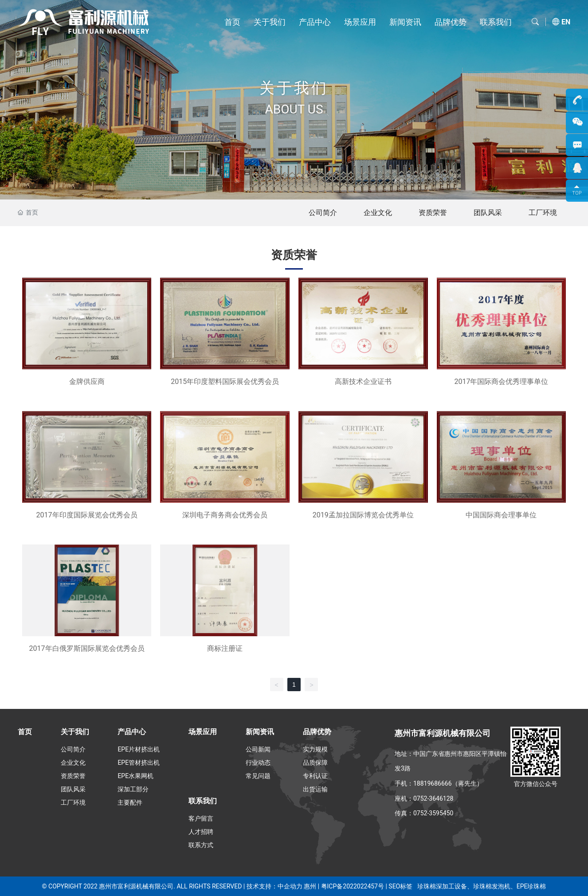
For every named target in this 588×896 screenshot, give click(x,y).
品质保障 (315, 763)
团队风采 (488, 213)
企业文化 (378, 213)
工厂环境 (543, 213)
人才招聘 (201, 832)
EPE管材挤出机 (139, 763)
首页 (232, 22)
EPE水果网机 (135, 776)
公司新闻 (258, 749)
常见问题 (258, 776)
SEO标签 (400, 886)
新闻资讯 (405, 22)
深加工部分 (133, 789)
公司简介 (323, 213)
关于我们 (270, 22)
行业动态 (258, 763)
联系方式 (201, 845)
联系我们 (496, 22)
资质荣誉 (433, 213)
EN (566, 22)
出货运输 (315, 789)
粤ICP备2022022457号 (353, 886)
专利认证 (315, 776)
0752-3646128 (433, 798)
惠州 (310, 886)
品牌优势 (451, 22)
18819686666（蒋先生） (448, 783)
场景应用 (360, 22)
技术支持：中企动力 (274, 886)
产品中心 (315, 22)
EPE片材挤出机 (139, 749)
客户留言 (201, 818)
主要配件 (130, 802)
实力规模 (315, 749)
